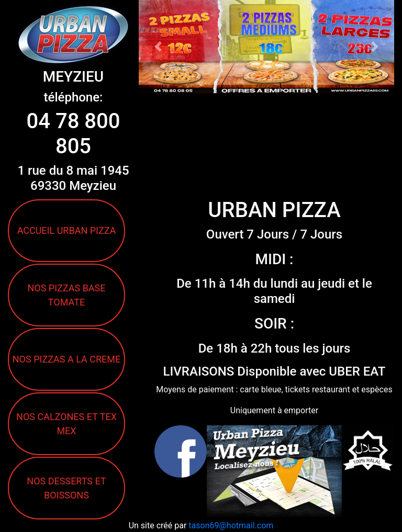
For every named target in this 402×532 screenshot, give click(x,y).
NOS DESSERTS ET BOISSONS (66, 488)
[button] (158, 47)
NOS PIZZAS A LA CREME (66, 359)
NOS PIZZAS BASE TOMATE (66, 295)
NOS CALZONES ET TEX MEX (66, 424)
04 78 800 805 (73, 134)
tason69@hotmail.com (231, 525)
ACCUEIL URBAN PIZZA (67, 230)
